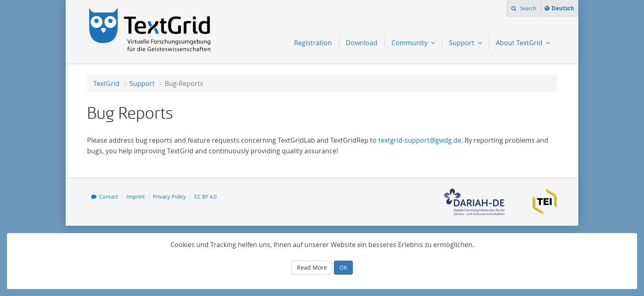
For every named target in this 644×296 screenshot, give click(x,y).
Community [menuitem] (410, 43)
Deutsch (563, 9)
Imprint (136, 197)
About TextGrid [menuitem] (520, 43)
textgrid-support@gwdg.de (420, 140)
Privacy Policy (169, 197)
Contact (109, 197)
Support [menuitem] (462, 43)
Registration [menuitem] (313, 43)
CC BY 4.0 (205, 197)
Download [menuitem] (362, 43)
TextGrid (106, 83)
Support (142, 83)
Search (528, 8)
